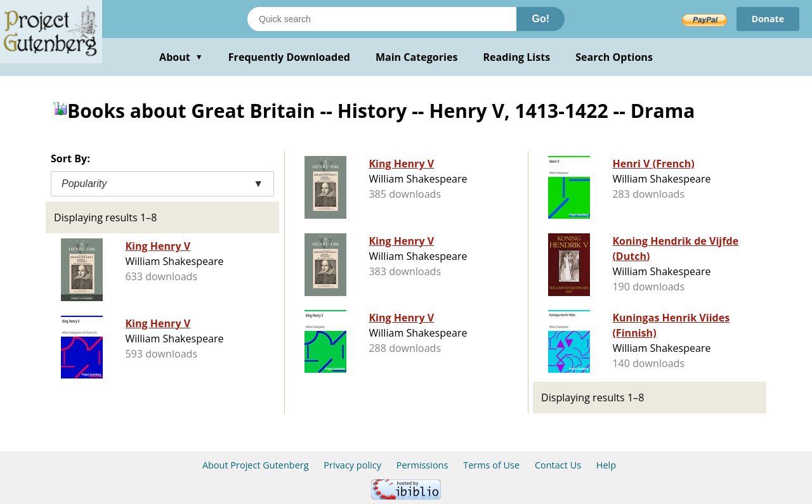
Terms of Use (491, 465)
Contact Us (558, 465)
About (181, 57)
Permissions (422, 465)
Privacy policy (352, 465)
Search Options (614, 57)
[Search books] (382, 19)
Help (606, 465)
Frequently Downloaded (289, 57)
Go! (540, 19)
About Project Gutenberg (256, 465)
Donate (768, 19)
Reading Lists (517, 57)
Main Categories (417, 57)
